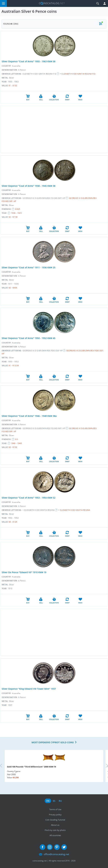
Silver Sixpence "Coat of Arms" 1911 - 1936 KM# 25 (29, 267)
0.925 (18, 209)
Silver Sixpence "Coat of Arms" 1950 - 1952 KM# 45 (29, 338)
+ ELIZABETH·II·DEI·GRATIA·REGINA (74, 510)
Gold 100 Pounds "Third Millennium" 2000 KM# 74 (31, 767)
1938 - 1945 (16, 213)
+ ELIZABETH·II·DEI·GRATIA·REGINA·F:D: (78, 74)
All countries (55, 835)
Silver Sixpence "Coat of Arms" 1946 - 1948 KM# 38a (29, 416)
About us (55, 825)
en (48, 801)
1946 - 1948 (16, 443)
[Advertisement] (54, 129)
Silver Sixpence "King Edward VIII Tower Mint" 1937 (29, 689)
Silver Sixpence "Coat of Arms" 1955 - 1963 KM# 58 (29, 61)
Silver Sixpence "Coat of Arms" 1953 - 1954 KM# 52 (29, 498)
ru (60, 801)
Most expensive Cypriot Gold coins (53, 742)
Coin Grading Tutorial (55, 820)
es (54, 801)
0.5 (17, 439)
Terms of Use (55, 809)
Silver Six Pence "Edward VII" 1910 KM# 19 (24, 572)
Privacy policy (55, 815)
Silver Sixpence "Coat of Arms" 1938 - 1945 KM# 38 (29, 186)
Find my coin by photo (55, 830)
